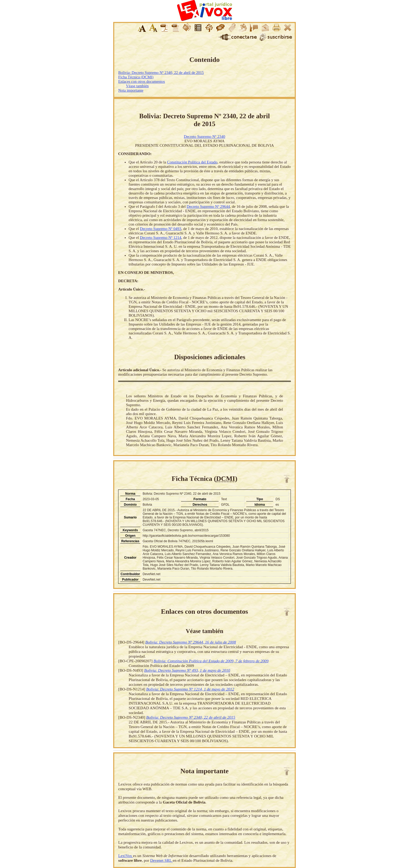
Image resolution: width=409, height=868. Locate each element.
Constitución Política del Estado (192, 162)
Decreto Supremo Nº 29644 (208, 206)
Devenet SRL (161, 860)
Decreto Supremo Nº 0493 (160, 229)
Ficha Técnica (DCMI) (136, 77)
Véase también (137, 86)
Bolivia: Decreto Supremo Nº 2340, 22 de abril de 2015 (161, 73)
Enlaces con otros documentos (142, 81)
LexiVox (125, 856)
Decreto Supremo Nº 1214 (160, 238)
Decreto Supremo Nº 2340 (204, 137)
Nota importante (131, 90)
